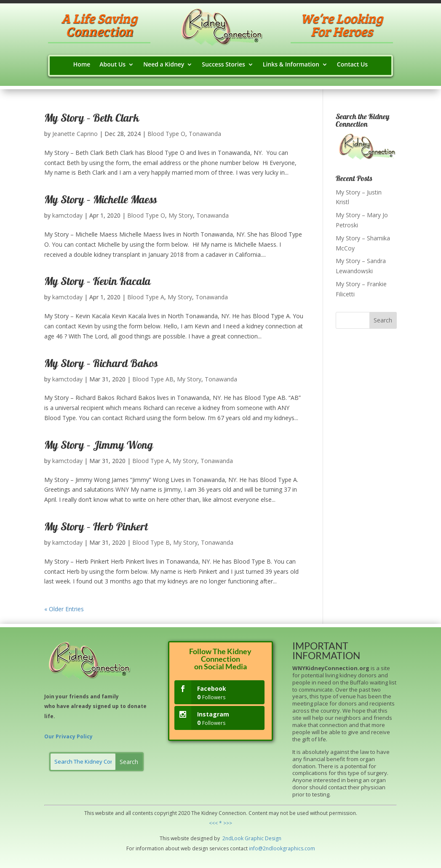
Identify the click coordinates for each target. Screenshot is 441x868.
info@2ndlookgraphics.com (282, 848)
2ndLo (229, 838)
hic (260, 838)
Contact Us (352, 65)
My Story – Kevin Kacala (98, 282)
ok (241, 838)
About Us (112, 65)
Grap (250, 838)
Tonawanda (205, 134)
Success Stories (223, 65)
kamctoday (67, 215)
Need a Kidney (164, 65)
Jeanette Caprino (75, 134)
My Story (181, 215)
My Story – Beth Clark (92, 119)
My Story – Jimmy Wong (99, 446)
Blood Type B (151, 542)
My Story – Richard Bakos (101, 365)
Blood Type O (166, 134)
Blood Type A (146, 297)
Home (82, 65)
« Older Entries (64, 609)
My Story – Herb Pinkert (96, 528)
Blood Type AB (153, 379)
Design (273, 838)
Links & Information (291, 65)
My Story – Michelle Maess (101, 201)
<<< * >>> (220, 823)
